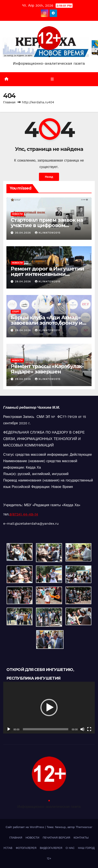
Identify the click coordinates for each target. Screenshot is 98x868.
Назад (49, 177)
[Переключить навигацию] (52, 79)
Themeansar (84, 827)
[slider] (46, 729)
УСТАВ (8, 848)
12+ (49, 858)
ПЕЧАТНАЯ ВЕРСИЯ (56, 838)
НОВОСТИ (17, 214)
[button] (49, 708)
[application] (49, 708)
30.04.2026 (23, 233)
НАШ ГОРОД (86, 848)
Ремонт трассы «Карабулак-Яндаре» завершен (47, 369)
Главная (9, 102)
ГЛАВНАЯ (16, 838)
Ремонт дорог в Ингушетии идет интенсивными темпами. (47, 274)
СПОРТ (16, 312)
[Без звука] (82, 729)
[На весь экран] (89, 729)
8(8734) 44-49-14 (24, 514)
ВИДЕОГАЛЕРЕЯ (51, 848)
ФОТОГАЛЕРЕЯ (26, 848)
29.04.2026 (23, 281)
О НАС (70, 848)
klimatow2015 (48, 233)
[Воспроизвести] (9, 729)
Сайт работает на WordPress (25, 827)
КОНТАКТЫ (81, 838)
